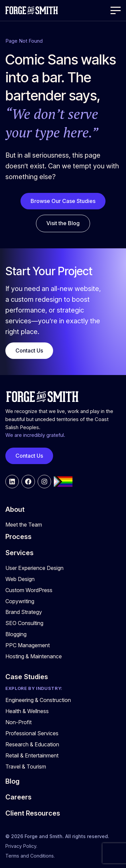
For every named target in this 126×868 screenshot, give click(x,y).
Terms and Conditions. (30, 856)
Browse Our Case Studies (63, 201)
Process (18, 537)
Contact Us (29, 350)
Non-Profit (18, 722)
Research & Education (32, 744)
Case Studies (27, 677)
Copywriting (20, 601)
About (15, 509)
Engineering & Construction (38, 700)
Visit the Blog (63, 223)
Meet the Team (24, 525)
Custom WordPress (29, 590)
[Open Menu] (116, 10)
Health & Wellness (27, 711)
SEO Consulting (24, 623)
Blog (12, 781)
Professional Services (32, 733)
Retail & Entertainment (32, 755)
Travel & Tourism (26, 767)
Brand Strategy (24, 612)
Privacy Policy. (21, 846)
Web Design (20, 579)
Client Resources (33, 813)
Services (19, 553)
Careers (18, 797)
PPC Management (28, 645)
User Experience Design (34, 568)
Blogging (16, 634)
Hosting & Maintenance (34, 656)
